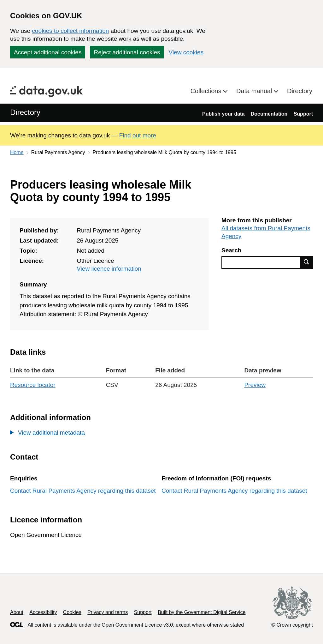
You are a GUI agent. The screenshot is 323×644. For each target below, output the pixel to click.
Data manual (255, 91)
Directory (300, 91)
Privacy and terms (108, 612)
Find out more (138, 135)
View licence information (109, 269)
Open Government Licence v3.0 (137, 625)
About (17, 612)
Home (17, 152)
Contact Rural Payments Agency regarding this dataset (83, 491)
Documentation (269, 114)
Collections (207, 91)
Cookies (72, 612)
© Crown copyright (292, 625)
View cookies (186, 52)
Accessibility (43, 612)
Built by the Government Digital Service (202, 612)
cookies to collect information (70, 31)
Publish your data (223, 114)
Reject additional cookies (127, 52)
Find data (307, 262)
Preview (255, 385)
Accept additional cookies (48, 52)
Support (303, 114)
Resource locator (33, 385)
